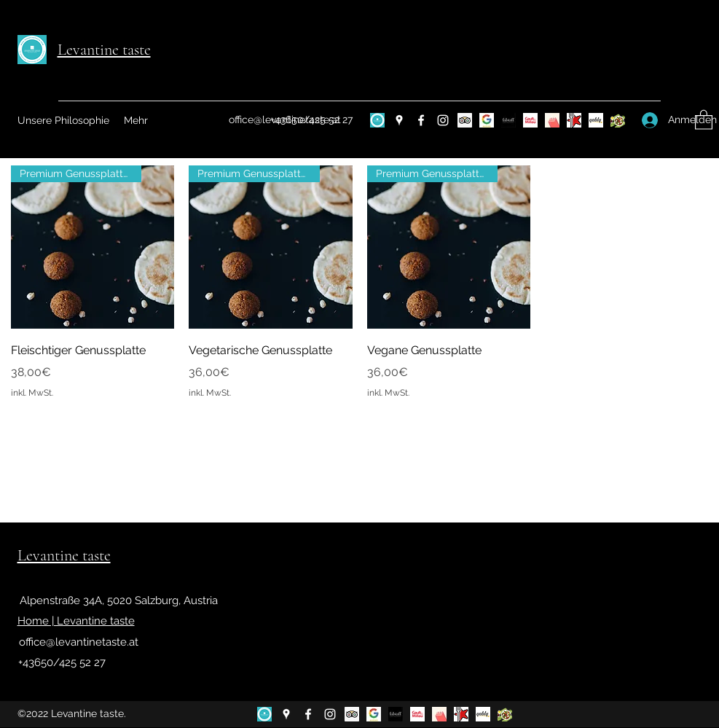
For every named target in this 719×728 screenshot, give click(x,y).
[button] (704, 119)
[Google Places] (399, 120)
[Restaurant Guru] (574, 120)
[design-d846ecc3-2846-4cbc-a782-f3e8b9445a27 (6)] (377, 120)
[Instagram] (443, 120)
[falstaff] (508, 120)
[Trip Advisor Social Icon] (465, 120)
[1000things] (552, 120)
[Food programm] (618, 120)
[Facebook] (421, 120)
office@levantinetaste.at (79, 642)
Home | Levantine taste (76, 621)
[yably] (596, 120)
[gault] (530, 120)
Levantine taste (104, 50)
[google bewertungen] (487, 120)
